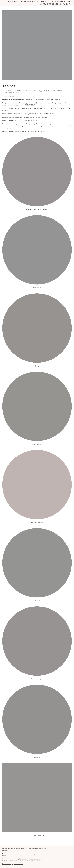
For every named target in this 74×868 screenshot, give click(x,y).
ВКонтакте (23, 859)
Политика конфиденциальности (13, 864)
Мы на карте (66, 2)
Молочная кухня (15, 2)
